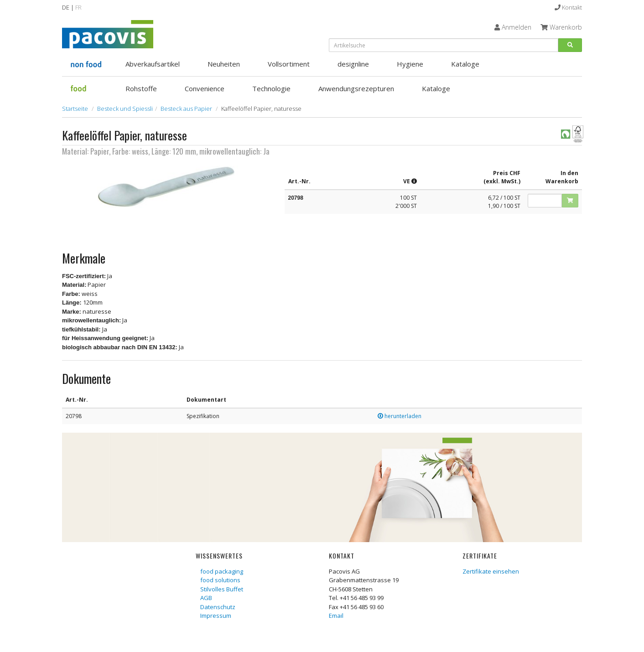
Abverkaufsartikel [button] (153, 64)
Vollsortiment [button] (289, 64)
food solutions (220, 580)
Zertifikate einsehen (491, 571)
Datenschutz (218, 607)
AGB (206, 598)
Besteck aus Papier (186, 109)
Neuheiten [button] (224, 64)
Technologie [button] (271, 88)
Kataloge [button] (465, 64)
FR (78, 7)
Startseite (75, 109)
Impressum (216, 616)
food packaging (222, 571)
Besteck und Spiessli (125, 109)
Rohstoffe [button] (141, 88)
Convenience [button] (205, 88)
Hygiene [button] (410, 64)
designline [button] (353, 64)
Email (336, 616)
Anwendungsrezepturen (356, 88)
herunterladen (400, 416)
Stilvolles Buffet (222, 589)
